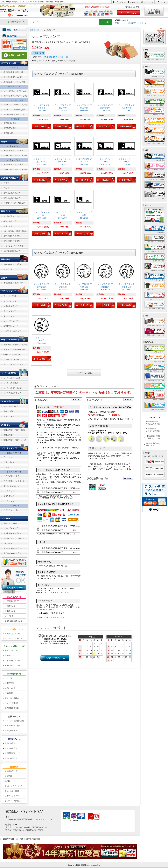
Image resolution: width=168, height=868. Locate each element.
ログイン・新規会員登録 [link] (14, 721)
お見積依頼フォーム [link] (13, 753)
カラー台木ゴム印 (14, 87)
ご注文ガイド (120, 2)
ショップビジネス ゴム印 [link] (13, 246)
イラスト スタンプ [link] (11, 306)
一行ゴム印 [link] (8, 543)
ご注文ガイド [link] (10, 678)
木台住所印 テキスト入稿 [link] (13, 151)
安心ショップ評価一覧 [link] (14, 791)
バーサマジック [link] (10, 501)
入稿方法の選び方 (14, 55)
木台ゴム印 (14, 68)
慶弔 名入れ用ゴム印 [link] (12, 193)
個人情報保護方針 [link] (12, 708)
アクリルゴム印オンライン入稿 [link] (14, 115)
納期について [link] (10, 688)
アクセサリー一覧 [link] (11, 510)
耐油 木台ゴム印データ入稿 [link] (14, 349)
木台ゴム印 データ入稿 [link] (12, 77)
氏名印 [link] (6, 183)
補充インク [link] (8, 269)
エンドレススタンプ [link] (11, 416)
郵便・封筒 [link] (8, 226)
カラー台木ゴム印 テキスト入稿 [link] (15, 91)
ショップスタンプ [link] (11, 321)
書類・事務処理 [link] (10, 221)
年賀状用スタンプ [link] (11, 326)
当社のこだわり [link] (11, 771)
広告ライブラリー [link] (12, 796)
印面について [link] (10, 606)
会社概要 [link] (8, 776)
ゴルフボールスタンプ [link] (12, 331)
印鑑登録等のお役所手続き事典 (153, 430)
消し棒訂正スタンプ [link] (11, 216)
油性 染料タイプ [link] (15, 440)
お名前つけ (142, 23)
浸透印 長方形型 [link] (10, 123)
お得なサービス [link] (11, 731)
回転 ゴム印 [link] (8, 411)
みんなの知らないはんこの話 (153, 444)
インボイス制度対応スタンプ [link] (15, 548)
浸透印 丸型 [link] (8, 133)
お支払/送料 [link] (9, 683)
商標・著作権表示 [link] (12, 698)
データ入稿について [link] (13, 634)
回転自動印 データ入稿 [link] (12, 264)
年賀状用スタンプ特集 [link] (12, 533)
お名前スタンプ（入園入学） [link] (15, 203)
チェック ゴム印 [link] (10, 296)
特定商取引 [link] (9, 693)
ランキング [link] (9, 616)
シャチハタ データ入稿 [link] (12, 388)
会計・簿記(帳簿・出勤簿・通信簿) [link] (15, 231)
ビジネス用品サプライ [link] (12, 393)
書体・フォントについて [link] (14, 650)
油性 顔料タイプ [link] (14, 430)
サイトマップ (148, 2)
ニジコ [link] (6, 467)
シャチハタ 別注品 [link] (11, 383)
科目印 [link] (6, 188)
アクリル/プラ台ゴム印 (14, 100)
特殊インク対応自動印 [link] (12, 355)
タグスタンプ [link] (9, 316)
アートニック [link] (9, 457)
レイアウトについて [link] (13, 661)
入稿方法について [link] (12, 601)
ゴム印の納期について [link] (14, 621)
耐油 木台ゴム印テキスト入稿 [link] (15, 345)
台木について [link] (10, 611)
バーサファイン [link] (10, 491)
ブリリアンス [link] (9, 496)
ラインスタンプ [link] (10, 311)
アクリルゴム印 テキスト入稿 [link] (15, 105)
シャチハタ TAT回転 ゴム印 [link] (14, 359)
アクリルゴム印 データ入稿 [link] (14, 110)
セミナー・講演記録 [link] (13, 801)
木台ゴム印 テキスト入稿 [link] (13, 72)
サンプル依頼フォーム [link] (14, 748)
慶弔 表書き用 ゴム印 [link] (12, 236)
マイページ (134, 2)
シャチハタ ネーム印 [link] (12, 378)
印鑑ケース (120, 23)
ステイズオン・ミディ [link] (12, 476)
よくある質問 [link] (10, 743)
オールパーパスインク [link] (12, 486)
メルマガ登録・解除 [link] (13, 726)
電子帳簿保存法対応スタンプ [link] (15, 553)
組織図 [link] (7, 781)
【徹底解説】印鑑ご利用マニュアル (153, 437)
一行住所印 (131, 23)
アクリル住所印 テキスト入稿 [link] (15, 155)
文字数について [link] (11, 655)
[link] (41, 106)
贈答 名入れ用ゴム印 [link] (12, 198)
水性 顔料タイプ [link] (10, 435)
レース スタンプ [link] (10, 301)
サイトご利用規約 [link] (12, 703)
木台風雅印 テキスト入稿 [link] (13, 283)
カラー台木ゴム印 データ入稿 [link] (15, 96)
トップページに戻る (84, 373)
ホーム (162, 2)
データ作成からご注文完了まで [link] (14, 638)
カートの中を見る (128, 13)
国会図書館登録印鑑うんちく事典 (153, 423)
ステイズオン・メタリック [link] (14, 481)
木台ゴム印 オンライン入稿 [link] (14, 82)
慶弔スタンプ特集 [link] (11, 523)
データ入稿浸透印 (14, 119)
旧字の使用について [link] (13, 665)
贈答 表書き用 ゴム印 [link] (12, 241)
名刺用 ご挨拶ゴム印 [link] (12, 251)
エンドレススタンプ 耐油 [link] (13, 365)
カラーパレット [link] (10, 462)
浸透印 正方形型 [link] (10, 128)
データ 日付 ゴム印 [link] (11, 406)
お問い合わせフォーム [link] (14, 758)
